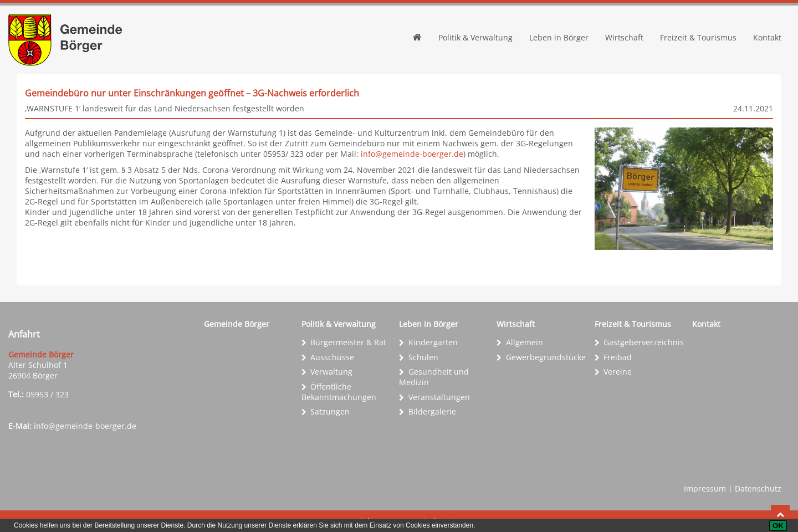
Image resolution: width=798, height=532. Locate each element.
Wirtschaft (624, 37)
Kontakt (767, 37)
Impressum (705, 488)
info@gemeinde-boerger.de (412, 154)
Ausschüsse (332, 357)
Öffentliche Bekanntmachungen (339, 392)
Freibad (618, 357)
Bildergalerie (432, 411)
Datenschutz (758, 488)
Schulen (423, 357)
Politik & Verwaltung (475, 37)
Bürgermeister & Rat (348, 342)
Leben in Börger (559, 37)
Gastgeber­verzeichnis (644, 342)
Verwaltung (331, 372)
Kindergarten (433, 342)
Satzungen (330, 411)
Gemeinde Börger (237, 324)
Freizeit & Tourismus (698, 37)
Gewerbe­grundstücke (546, 357)
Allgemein (525, 342)
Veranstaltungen (439, 397)
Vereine (618, 372)
